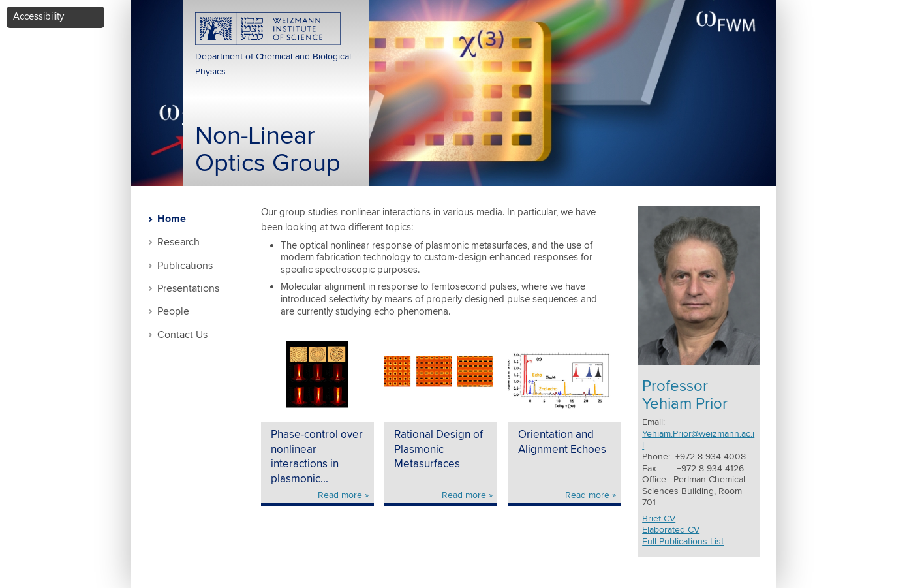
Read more (340, 495)
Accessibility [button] (38, 17)
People (173, 312)
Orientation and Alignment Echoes (562, 442)
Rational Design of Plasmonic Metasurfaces (438, 450)
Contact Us (182, 335)
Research (178, 242)
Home (172, 219)
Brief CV (659, 519)
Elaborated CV (671, 530)
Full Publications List (683, 542)
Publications (185, 266)
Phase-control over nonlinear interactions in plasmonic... (317, 457)
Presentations (188, 289)
